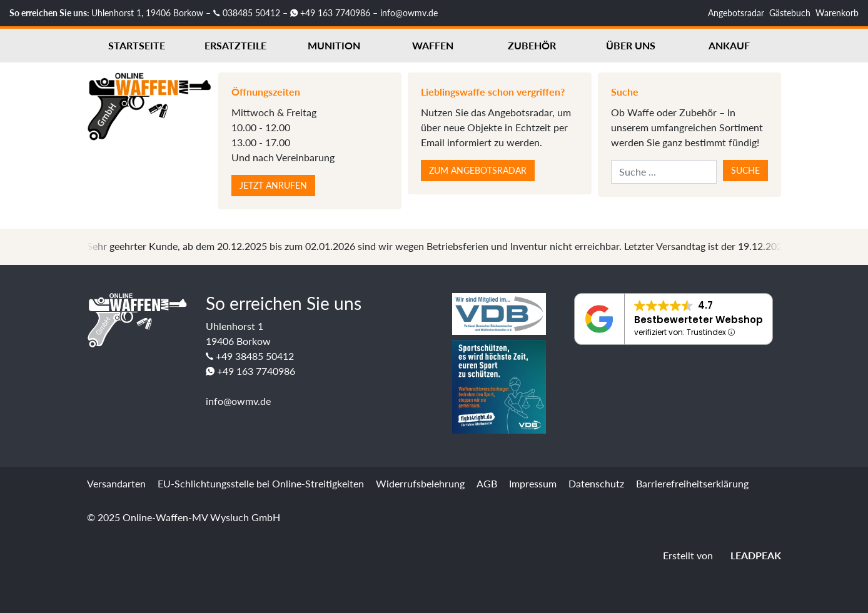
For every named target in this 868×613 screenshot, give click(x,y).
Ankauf (729, 45)
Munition (334, 45)
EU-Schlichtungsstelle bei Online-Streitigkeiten (261, 483)
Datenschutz (596, 483)
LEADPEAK (748, 555)
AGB (487, 483)
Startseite (137, 45)
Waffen (433, 45)
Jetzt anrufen (273, 185)
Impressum (533, 483)
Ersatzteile (235, 45)
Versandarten (116, 483)
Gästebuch (790, 13)
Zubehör (532, 45)
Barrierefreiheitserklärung (692, 483)
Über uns (631, 45)
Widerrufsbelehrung (420, 483)
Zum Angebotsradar (478, 170)
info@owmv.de (409, 13)
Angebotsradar (736, 13)
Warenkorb (837, 13)
